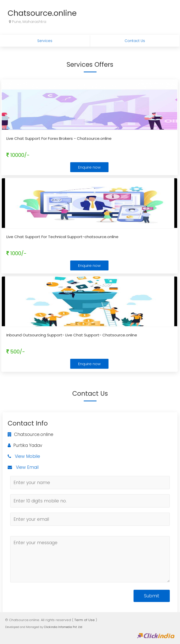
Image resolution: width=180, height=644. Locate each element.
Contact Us (135, 41)
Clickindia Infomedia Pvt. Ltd (63, 627)
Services (45, 41)
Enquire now (89, 167)
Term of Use (85, 620)
